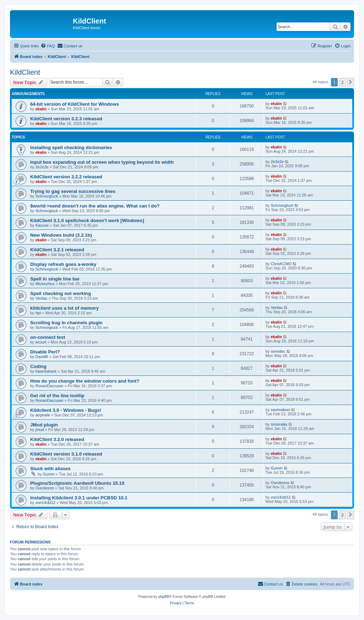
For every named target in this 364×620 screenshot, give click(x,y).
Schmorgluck (47, 196)
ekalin (41, 109)
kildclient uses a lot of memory (65, 308)
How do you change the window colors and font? (85, 381)
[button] (350, 82)
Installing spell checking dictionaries (71, 148)
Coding (38, 366)
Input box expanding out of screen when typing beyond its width (102, 162)
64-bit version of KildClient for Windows (75, 104)
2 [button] (342, 82)
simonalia (279, 424)
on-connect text (48, 337)
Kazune (42, 225)
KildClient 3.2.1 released (57, 250)
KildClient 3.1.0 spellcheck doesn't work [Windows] (87, 220)
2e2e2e (42, 167)
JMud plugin (44, 425)
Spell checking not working (61, 293)
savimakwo (280, 410)
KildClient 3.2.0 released (57, 439)
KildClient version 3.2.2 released (66, 177)
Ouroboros (45, 488)
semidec (278, 351)
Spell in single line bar (55, 279)
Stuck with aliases (50, 469)
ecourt (41, 342)
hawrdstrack (46, 371)
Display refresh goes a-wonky (63, 264)
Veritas (42, 298)
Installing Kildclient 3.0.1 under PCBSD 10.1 (79, 498)
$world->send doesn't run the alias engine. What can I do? (95, 206)
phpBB (164, 597)
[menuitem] (48, 46)
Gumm (49, 474)
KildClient (25, 72)
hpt (38, 313)
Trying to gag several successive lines (73, 191)
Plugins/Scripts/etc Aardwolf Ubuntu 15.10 (77, 483)
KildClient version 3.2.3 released (66, 119)
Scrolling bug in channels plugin (66, 323)
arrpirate (43, 415)
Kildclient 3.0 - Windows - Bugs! (66, 410)
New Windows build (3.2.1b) (61, 235)
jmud (40, 430)
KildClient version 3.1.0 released (66, 454)
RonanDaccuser (50, 386)
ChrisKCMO (281, 264)
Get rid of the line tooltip (57, 396)
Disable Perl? (45, 352)
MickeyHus (45, 284)
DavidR (42, 357)
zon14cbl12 (45, 503)
